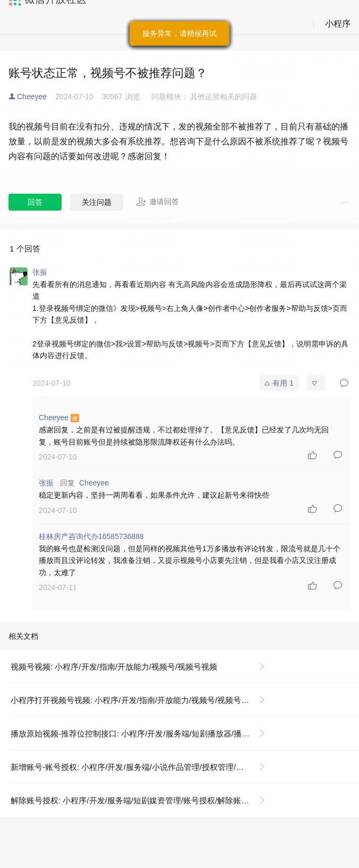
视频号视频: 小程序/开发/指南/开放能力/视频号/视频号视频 (114, 667)
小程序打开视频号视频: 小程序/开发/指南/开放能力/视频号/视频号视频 (134, 700)
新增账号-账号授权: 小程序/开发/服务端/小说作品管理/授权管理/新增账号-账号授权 (142, 767)
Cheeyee (32, 97)
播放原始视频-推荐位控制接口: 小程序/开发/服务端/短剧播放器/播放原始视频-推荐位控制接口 (142, 734)
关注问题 (97, 202)
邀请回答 (157, 202)
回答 (35, 202)
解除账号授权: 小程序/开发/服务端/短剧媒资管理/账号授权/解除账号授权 (138, 800)
